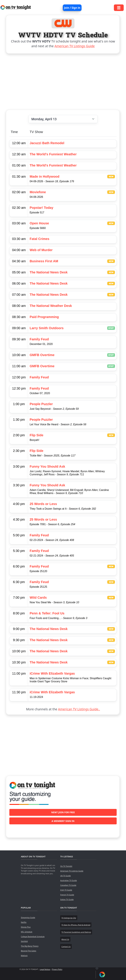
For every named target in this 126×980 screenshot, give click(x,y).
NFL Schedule (27, 932)
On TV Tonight (66, 866)
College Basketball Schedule (33, 936)
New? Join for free (63, 812)
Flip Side (37, 435)
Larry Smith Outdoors (47, 328)
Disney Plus (26, 927)
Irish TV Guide (66, 890)
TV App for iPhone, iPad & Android (76, 925)
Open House (39, 223)
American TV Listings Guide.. (79, 709)
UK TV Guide (65, 876)
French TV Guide (67, 895)
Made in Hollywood (45, 176)
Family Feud (39, 339)
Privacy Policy (57, 969)
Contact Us (66, 946)
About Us (65, 939)
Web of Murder (41, 250)
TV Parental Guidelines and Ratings (76, 932)
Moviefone (38, 192)
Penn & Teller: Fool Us (47, 613)
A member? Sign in (63, 821)
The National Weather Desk (51, 306)
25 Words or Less (43, 504)
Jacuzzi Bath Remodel (47, 143)
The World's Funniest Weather (53, 154)
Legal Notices (45, 969)
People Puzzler (41, 404)
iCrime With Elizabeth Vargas (52, 673)
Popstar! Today (42, 208)
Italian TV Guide (67, 899)
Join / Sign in (72, 8)
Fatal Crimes (40, 239)
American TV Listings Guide (75, 46)
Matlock (24, 955)
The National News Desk (49, 272)
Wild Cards (38, 598)
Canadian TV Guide (68, 885)
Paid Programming (44, 317)
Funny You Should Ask (47, 466)
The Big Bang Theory (30, 946)
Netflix (24, 922)
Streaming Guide (28, 917)
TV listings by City (69, 918)
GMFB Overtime (42, 355)
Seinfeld (24, 941)
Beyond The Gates (28, 951)
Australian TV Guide (68, 880)
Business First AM (44, 261)
